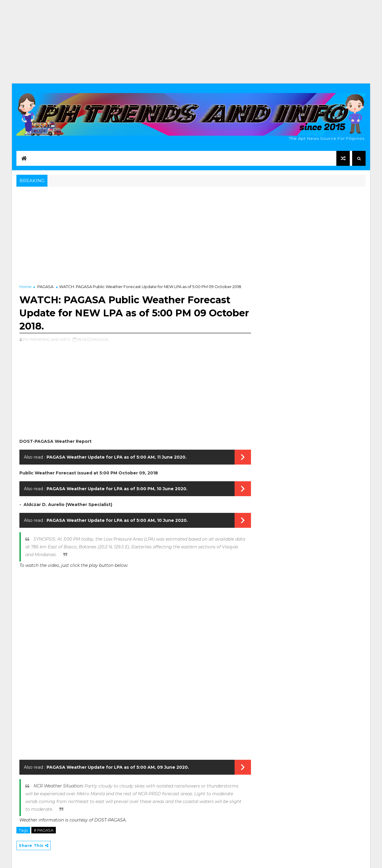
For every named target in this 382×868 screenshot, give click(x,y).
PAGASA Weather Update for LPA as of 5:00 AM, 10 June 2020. (117, 520)
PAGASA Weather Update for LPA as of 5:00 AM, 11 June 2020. (117, 457)
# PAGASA (44, 830)
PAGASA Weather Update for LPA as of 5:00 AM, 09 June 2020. (118, 767)
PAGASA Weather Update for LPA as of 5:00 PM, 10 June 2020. (117, 489)
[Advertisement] (191, 42)
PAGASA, (100, 339)
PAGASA (45, 287)
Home (26, 287)
